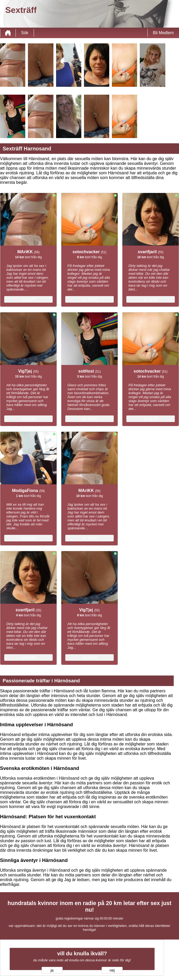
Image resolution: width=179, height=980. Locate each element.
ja (52, 970)
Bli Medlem (163, 33)
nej (112, 970)
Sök (25, 33)
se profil (28, 299)
